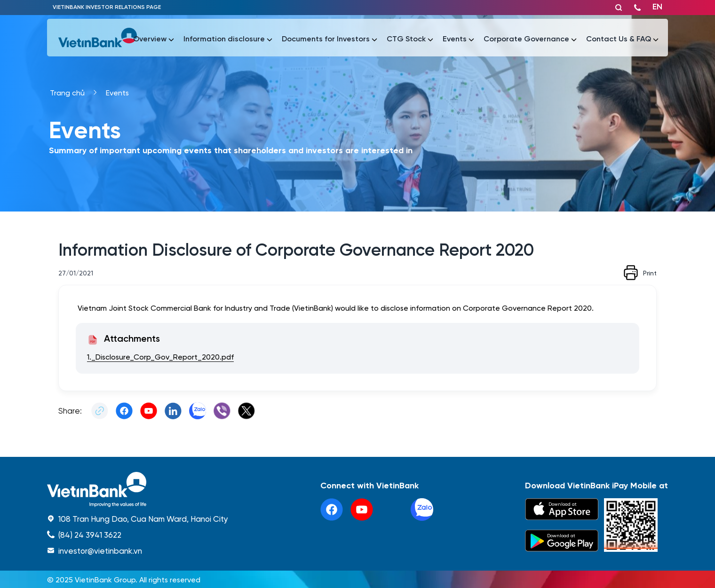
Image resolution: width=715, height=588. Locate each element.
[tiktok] (392, 510)
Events (117, 92)
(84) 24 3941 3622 (90, 534)
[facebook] (332, 510)
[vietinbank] (98, 38)
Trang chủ (67, 92)
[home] (138, 490)
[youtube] (362, 510)
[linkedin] (422, 510)
